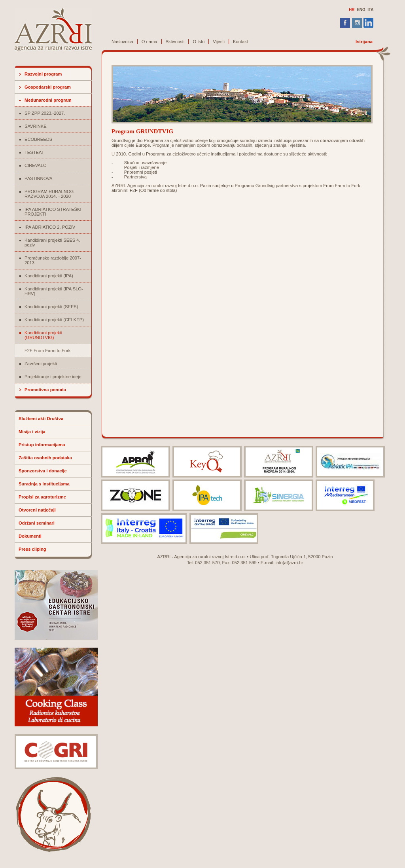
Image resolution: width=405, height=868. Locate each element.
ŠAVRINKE (36, 126)
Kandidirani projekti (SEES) (51, 307)
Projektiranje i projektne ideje (53, 377)
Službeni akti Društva (41, 419)
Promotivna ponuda (45, 390)
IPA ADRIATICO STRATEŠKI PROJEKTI (53, 212)
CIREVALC (35, 165)
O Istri (199, 42)
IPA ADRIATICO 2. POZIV (50, 227)
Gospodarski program (48, 87)
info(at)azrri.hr (290, 563)
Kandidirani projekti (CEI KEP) (54, 320)
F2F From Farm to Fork (47, 351)
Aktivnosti (175, 42)
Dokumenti (30, 536)
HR (352, 10)
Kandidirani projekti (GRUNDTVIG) (43, 335)
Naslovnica (122, 42)
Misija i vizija (32, 432)
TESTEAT (34, 152)
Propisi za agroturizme (42, 497)
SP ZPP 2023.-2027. (45, 113)
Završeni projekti (41, 364)
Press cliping (32, 549)
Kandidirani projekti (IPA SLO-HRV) (54, 291)
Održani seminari (37, 523)
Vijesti (219, 42)
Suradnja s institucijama (44, 484)
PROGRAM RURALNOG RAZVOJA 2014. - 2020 (49, 194)
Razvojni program (43, 74)
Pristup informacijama (42, 445)
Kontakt (240, 42)
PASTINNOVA (38, 178)
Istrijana (364, 42)
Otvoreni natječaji (37, 510)
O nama (150, 42)
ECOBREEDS (38, 139)
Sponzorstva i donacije (43, 471)
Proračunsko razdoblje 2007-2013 (53, 260)
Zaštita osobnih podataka (45, 458)
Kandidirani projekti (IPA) (49, 276)
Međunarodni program (48, 100)
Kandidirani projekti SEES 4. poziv (52, 243)
